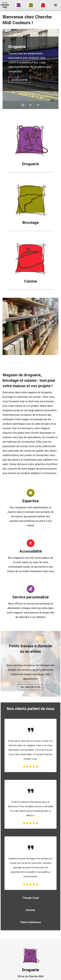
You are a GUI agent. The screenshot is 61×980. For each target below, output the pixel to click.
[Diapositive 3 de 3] (38, 105)
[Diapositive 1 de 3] (23, 105)
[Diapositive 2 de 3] (31, 105)
